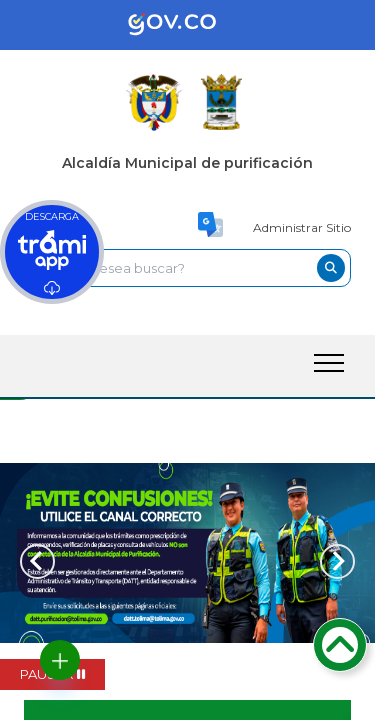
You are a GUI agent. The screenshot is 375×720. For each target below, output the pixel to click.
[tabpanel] (187, 553)
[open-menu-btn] (329, 363)
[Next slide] (337, 561)
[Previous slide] (37, 561)
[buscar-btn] (331, 268)
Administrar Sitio (302, 228)
